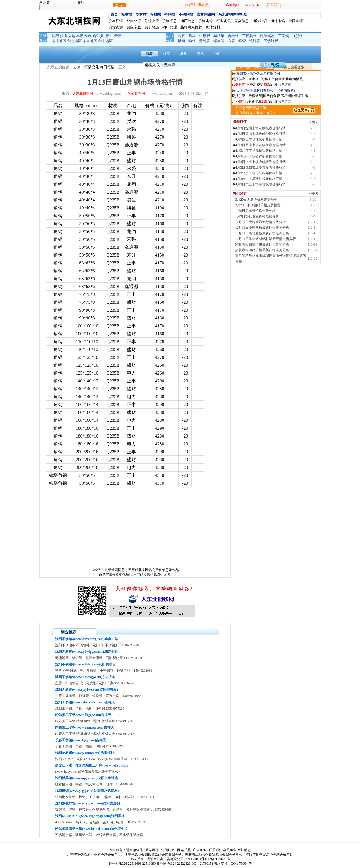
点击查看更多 (294, 67)
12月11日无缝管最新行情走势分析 (260, 222)
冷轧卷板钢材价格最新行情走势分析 (262, 244)
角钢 (192, 41)
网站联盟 (184, 850)
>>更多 (313, 122)
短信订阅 (168, 850)
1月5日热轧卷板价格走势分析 (257, 216)
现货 (150, 54)
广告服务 (200, 850)
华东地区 (90, 41)
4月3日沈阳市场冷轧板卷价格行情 (260, 167)
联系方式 (285, 85)
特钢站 (170, 14)
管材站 (155, 14)
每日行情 (108, 67)
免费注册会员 (197, 5)
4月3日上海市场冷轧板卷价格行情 (260, 162)
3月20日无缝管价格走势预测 (256, 200)
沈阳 (55, 36)
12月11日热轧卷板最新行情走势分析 (262, 233)
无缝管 (205, 41)
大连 (72, 36)
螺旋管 (219, 41)
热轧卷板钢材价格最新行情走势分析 (262, 250)
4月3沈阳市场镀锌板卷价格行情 (259, 156)
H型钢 (297, 36)
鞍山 (64, 36)
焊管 (242, 41)
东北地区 (59, 41)
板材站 (127, 14)
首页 (114, 14)
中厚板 (205, 36)
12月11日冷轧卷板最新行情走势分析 (262, 228)
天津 (118, 36)
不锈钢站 (186, 14)
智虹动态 (244, 850)
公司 (217, 54)
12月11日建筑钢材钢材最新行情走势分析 (265, 239)
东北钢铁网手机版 (233, 14)
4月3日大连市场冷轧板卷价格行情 (260, 184)
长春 (88, 36)
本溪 (80, 36)
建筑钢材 (267, 36)
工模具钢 (249, 36)
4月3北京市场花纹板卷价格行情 (259, 151)
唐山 (109, 36)
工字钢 (284, 36)
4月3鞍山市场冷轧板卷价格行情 (259, 179)
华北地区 (75, 41)
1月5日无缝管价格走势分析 (255, 211)
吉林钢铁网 (206, 14)
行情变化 (92, 67)
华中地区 (105, 41)
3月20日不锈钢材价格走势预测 (258, 205)
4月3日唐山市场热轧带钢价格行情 (260, 134)
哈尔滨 (98, 36)
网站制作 (152, 850)
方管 (231, 41)
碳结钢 (219, 36)
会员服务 (230, 850)
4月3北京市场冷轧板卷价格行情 (259, 173)
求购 (183, 54)
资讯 (200, 54)
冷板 (181, 36)
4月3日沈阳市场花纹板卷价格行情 (260, 128)
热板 (192, 36)
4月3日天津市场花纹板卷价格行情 (260, 145)
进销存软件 (134, 850)
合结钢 (233, 36)
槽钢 (181, 41)
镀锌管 (255, 41)
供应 (166, 54)
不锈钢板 (271, 41)
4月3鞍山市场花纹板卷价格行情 (259, 139)
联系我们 (274, 5)
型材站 (141, 14)
